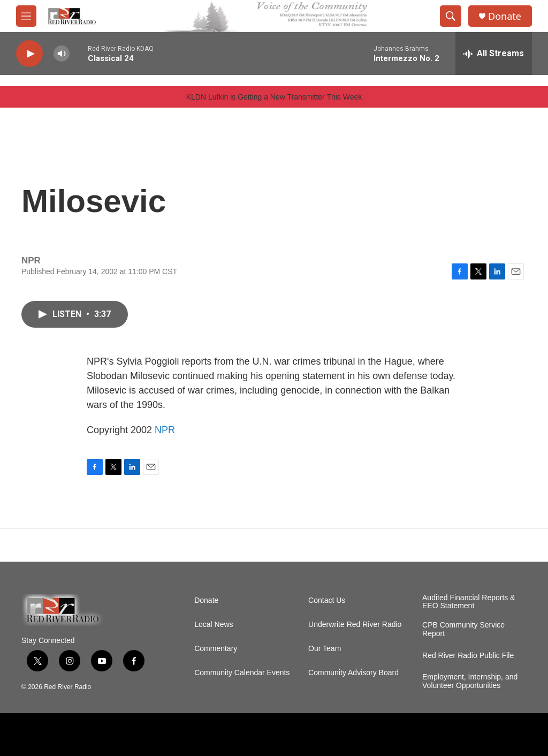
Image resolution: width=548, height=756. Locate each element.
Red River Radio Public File (468, 656)
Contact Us (327, 600)
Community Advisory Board (353, 673)
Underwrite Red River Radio (355, 625)
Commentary (216, 649)
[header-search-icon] (451, 16)
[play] (29, 54)
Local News (214, 625)
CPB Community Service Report (463, 629)
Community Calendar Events (242, 673)
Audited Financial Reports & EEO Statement (469, 602)
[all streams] (494, 54)
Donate (505, 16)
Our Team (325, 649)
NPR (165, 430)
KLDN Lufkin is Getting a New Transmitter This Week (274, 97)
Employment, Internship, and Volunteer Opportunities (470, 681)
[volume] (62, 54)
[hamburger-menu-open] (26, 16)
